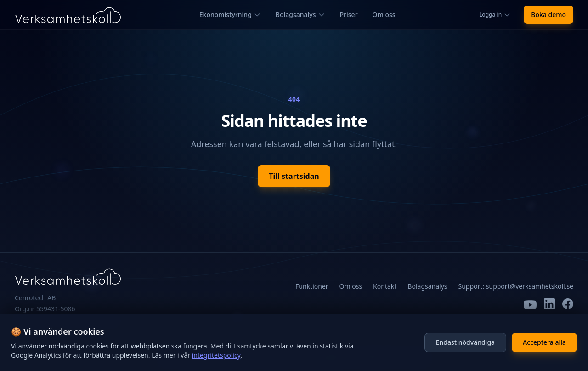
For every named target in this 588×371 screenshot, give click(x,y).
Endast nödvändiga (465, 342)
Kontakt (385, 286)
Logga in (495, 14)
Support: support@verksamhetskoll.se (516, 286)
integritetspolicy (216, 355)
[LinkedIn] (549, 305)
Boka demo (548, 14)
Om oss (384, 14)
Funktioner (312, 286)
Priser (349, 14)
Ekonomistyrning (230, 14)
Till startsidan (294, 176)
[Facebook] (568, 305)
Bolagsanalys (300, 14)
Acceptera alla (544, 342)
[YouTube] (530, 305)
